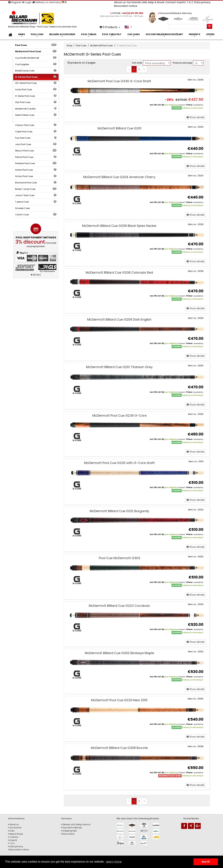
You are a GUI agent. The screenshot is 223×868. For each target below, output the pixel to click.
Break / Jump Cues (36, 189)
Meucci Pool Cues (36, 151)
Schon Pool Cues (36, 176)
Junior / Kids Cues (36, 195)
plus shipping (170, 105)
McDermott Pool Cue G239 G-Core (119, 415)
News (22, 34)
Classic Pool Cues (36, 125)
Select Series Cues (36, 115)
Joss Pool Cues (36, 144)
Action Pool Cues (36, 170)
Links (145, 2)
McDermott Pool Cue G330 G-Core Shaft (119, 81)
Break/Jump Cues (36, 71)
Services (66, 818)
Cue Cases (134, 34)
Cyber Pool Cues (36, 132)
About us (120, 2)
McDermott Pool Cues (36, 51)
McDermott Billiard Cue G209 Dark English (119, 319)
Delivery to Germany (49, 2)
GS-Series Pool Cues (36, 83)
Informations (16, 818)
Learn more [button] (114, 862)
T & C (190, 2)
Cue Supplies (36, 64)
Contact (171, 2)
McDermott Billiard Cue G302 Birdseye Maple (119, 653)
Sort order (137, 63)
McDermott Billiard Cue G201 (119, 128)
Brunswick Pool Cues (36, 183)
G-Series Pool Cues (36, 77)
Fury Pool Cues (36, 138)
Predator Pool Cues (36, 163)
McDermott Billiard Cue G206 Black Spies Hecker (119, 226)
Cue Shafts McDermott (36, 58)
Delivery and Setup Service (76, 824)
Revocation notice (126, 6)
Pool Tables (89, 34)
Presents (195, 34)
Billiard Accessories (62, 34)
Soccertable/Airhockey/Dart (164, 34)
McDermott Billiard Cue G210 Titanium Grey (119, 367)
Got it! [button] (206, 862)
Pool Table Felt (112, 34)
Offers (210, 34)
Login (27, 2)
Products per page (182, 63)
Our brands (134, 2)
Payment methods (72, 828)
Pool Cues (37, 34)
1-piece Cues (36, 202)
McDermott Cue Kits (36, 109)
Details (36, 275)
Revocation (68, 834)
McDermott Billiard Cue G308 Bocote (119, 748)
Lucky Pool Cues (36, 89)
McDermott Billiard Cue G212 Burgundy (119, 511)
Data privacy (202, 2)
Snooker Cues (22, 208)
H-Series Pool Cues (36, 96)
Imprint (181, 2)
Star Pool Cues (36, 102)
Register (15, 2)
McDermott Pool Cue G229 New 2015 (119, 700)
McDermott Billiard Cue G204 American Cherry (119, 177)
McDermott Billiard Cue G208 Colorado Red (119, 272)
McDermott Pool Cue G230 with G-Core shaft (119, 463)
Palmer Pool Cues (36, 157)
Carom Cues (36, 215)
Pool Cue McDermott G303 (119, 558)
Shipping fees (69, 831)
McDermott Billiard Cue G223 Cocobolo (119, 606)
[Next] (144, 69)
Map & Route (156, 2)
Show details (196, 117)
